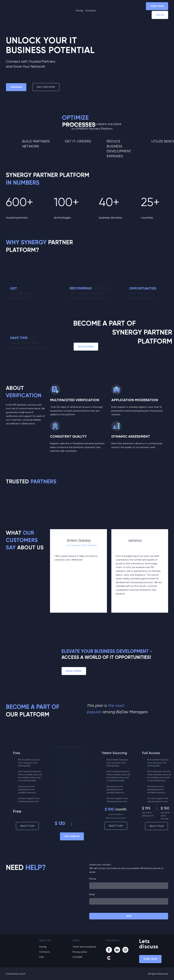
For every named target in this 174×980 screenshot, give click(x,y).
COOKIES (77, 957)
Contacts (90, 11)
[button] (157, 6)
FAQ (42, 957)
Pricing (79, 11)
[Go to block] (20, 943)
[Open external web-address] (26, 499)
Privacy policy (80, 952)
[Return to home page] (19, 11)
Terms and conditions (84, 947)
